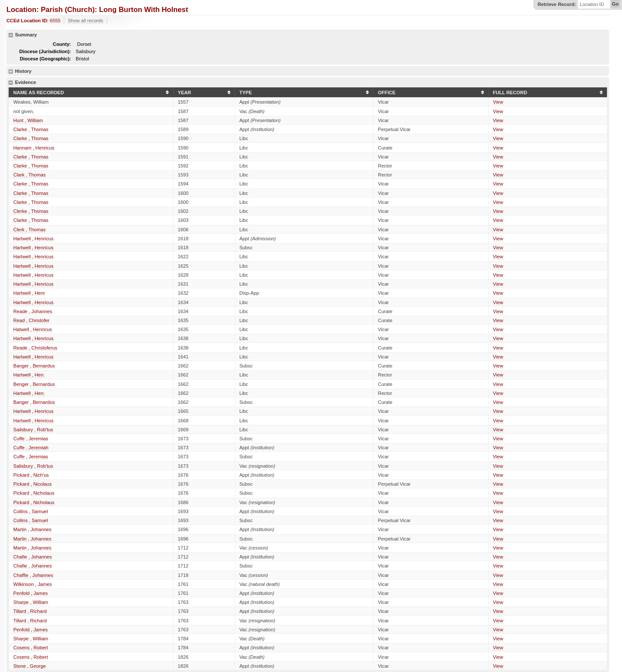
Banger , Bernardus (34, 366)
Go (615, 4)
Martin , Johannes (32, 529)
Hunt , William (28, 120)
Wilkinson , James (33, 584)
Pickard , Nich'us (31, 475)
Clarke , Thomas (31, 129)
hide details (11, 35)
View (498, 102)
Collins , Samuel (31, 511)
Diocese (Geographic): (45, 59)
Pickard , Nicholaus (34, 493)
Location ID (592, 4)
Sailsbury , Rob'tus (33, 430)
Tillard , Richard (30, 611)
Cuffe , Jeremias (31, 439)
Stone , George (30, 666)
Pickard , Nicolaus (33, 484)
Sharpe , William (31, 602)
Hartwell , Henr (29, 293)
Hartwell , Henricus (33, 239)
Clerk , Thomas (30, 230)
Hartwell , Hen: (29, 375)
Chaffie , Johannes (33, 575)
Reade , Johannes (33, 311)
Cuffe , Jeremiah (31, 448)
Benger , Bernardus (34, 384)
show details (11, 72)
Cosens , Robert (31, 648)
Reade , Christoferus (35, 348)
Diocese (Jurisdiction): (45, 51)
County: (62, 44)
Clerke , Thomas (31, 211)
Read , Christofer (31, 320)
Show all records (85, 21)
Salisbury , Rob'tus (33, 466)
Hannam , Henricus (34, 148)
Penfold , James (30, 593)
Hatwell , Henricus (33, 329)
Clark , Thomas (30, 175)
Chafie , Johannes (33, 557)
